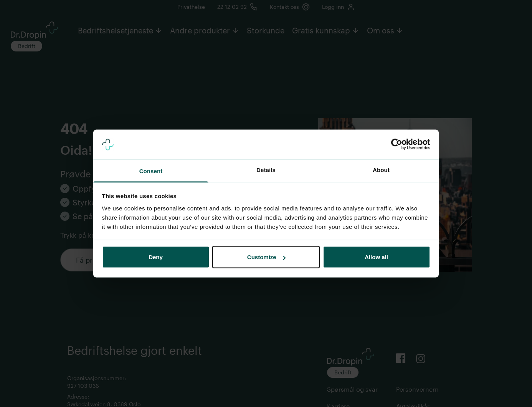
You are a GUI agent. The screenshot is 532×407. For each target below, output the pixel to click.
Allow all (376, 257)
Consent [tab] (151, 171)
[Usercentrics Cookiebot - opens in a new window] (397, 144)
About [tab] (381, 170)
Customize (266, 257)
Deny (156, 257)
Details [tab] (266, 170)
